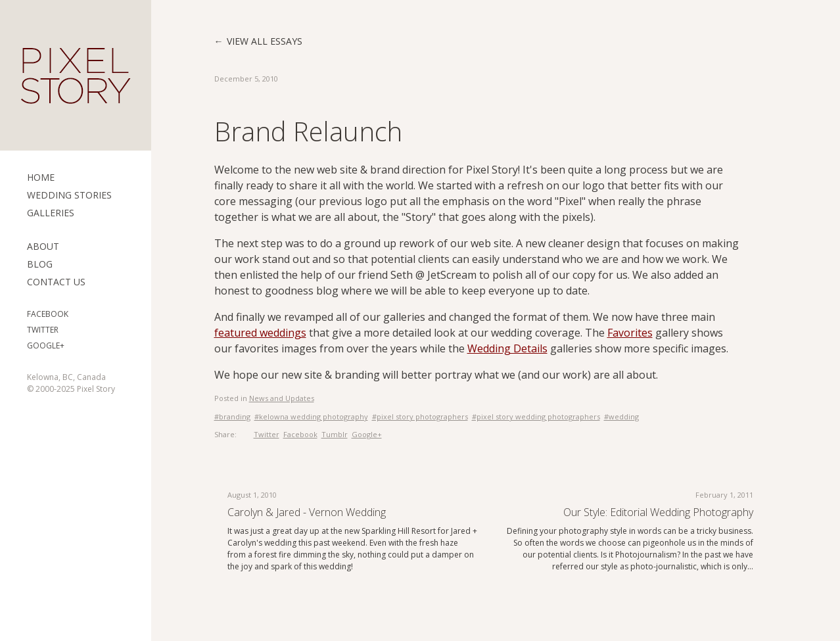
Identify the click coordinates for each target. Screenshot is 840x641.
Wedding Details (507, 348)
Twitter (43, 330)
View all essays (265, 41)
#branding (232, 416)
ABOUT (43, 246)
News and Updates (282, 398)
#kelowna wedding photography (311, 416)
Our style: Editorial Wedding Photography (658, 512)
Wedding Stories (69, 195)
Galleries (51, 213)
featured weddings (260, 333)
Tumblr (335, 434)
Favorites (630, 333)
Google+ (46, 345)
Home (41, 177)
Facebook (48, 314)
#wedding (621, 416)
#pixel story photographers (420, 416)
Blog (40, 264)
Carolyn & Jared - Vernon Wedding (307, 512)
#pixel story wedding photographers (536, 416)
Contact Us (56, 282)
